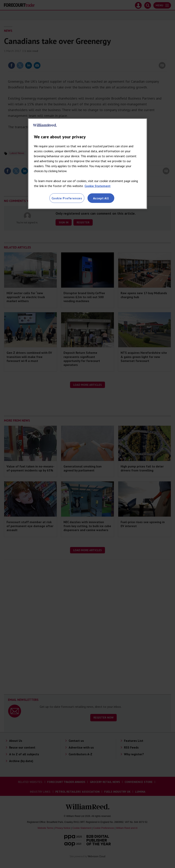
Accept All (101, 198)
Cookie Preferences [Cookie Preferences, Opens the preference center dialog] (67, 198)
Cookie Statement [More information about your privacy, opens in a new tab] (98, 186)
